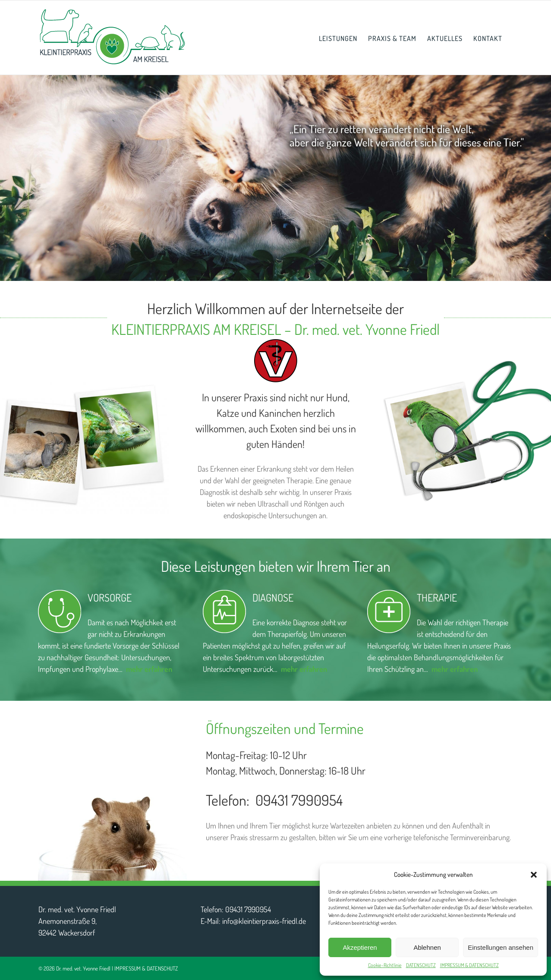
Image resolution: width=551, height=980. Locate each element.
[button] (534, 875)
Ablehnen (427, 947)
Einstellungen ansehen (501, 947)
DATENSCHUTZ (421, 965)
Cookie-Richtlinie (385, 965)
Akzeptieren (360, 947)
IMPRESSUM (128, 968)
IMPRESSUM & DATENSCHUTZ (469, 965)
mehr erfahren (304, 669)
